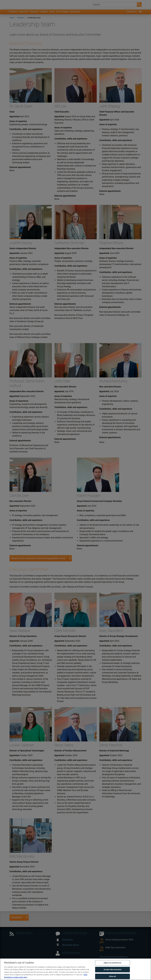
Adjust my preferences (112, 969)
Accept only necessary (112, 975)
